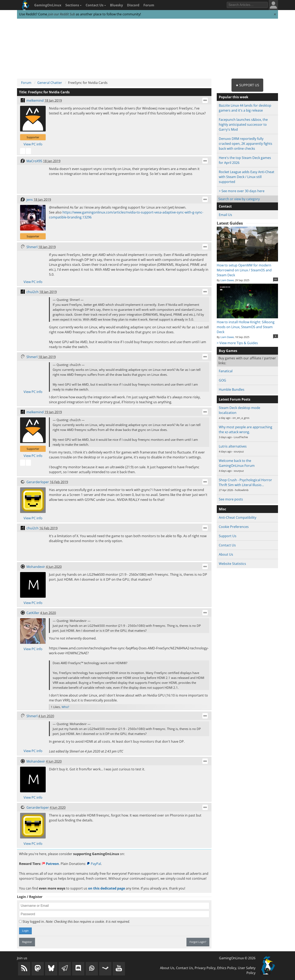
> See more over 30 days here (242, 191)
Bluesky (116, 5)
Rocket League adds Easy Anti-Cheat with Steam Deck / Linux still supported (247, 177)
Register (27, 942)
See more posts (231, 499)
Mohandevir (36, 567)
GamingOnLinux (48, 5)
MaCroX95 (34, 161)
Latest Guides (230, 223)
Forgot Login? (198, 942)
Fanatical (226, 371)
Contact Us (96, 5)
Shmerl (32, 247)
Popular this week (234, 97)
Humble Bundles (232, 389)
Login (25, 931)
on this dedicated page (107, 888)
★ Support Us (247, 85)
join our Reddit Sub (61, 14)
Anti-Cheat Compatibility (238, 517)
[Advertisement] (147, 49)
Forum (149, 5)
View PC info (33, 144)
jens (30, 200)
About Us (226, 554)
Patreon (50, 864)
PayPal (94, 864)
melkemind (35, 101)
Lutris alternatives (233, 446)
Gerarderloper (38, 482)
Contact (225, 206)
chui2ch (32, 292)
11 (276, 279)
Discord (133, 5)
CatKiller (33, 613)
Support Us (228, 536)
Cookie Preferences (234, 527)
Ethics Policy (227, 968)
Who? (65, 707)
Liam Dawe (227, 280)
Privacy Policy (205, 968)
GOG (222, 380)
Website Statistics (232, 564)
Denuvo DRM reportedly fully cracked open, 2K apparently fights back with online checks (246, 144)
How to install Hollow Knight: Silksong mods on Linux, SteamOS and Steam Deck (247, 324)
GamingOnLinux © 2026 (237, 958)
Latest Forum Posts (235, 399)
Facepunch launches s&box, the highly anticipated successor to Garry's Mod (243, 124)
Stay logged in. (74, 922)
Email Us (225, 215)
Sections (73, 5)
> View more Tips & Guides (237, 343)
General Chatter (50, 83)
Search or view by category (239, 199)
